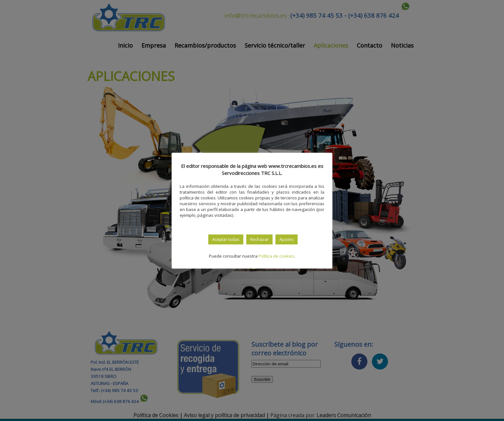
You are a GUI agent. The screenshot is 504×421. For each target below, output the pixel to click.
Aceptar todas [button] (226, 239)
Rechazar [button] (259, 239)
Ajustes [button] (287, 239)
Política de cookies (276, 256)
